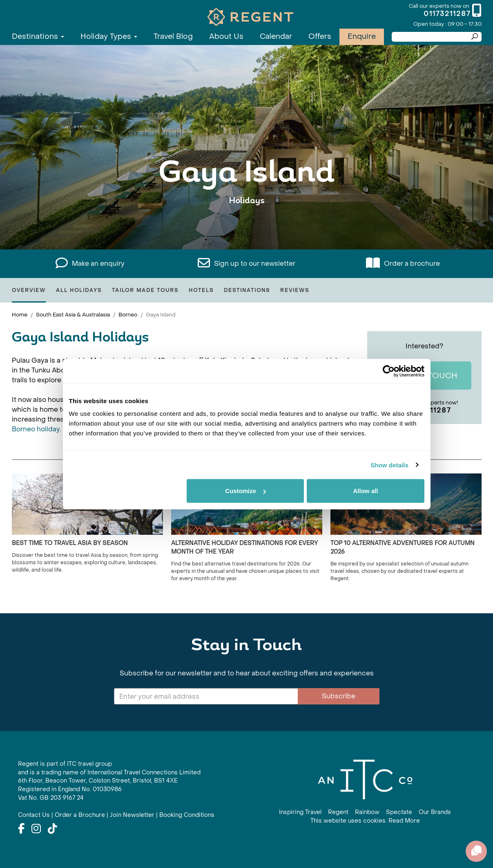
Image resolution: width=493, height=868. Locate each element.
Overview (29, 290)
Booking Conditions (187, 815)
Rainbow (367, 812)
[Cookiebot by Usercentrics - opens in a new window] (389, 371)
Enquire (362, 37)
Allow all (366, 491)
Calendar (276, 37)
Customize (245, 491)
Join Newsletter (132, 815)
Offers (320, 37)
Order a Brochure (80, 815)
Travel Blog (173, 37)
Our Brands (435, 812)
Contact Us (34, 815)
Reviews (295, 290)
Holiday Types (109, 37)
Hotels (201, 290)
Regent (338, 812)
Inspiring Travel (300, 812)
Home (20, 315)
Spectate (399, 812)
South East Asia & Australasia (73, 315)
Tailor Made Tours (145, 290)
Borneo (128, 315)
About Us (226, 37)
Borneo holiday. (36, 429)
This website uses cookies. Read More (365, 821)
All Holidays (79, 290)
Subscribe (339, 696)
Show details (389, 465)
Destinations (38, 37)
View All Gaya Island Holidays (246, 226)
